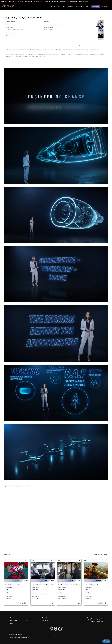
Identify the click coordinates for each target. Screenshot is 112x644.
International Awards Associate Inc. (22, 638)
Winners (70, 6)
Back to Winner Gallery (101, 554)
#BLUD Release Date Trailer (12, 585)
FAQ (27, 620)
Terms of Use (39, 636)
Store (88, 6)
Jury (64, 6)
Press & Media (79, 6)
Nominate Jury (45, 620)
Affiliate (11, 623)
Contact (28, 618)
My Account (105, 6)
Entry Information (55, 6)
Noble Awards (64, 2)
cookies (54, 636)
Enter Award (95, 6)
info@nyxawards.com (97, 622)
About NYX (12, 618)
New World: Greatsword (91, 585)
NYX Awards (29, 2)
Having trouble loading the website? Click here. (20, 486)
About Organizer (13, 620)
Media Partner (45, 618)
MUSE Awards (12, 2)
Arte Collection (73, 2)
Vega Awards (20, 2)
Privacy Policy (45, 636)
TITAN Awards (38, 2)
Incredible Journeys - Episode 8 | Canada (43, 585)
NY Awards (47, 2)
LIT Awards (55, 2)
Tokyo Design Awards (84, 2)
